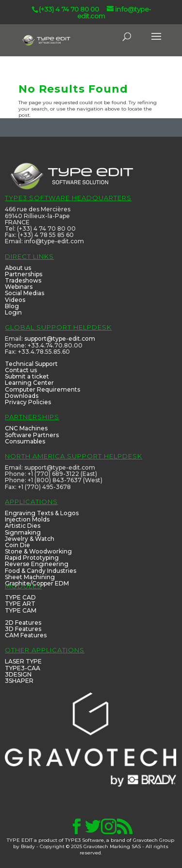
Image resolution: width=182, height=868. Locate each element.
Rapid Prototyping (32, 558)
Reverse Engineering (37, 564)
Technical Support (31, 364)
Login (13, 312)
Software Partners (32, 435)
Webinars (19, 287)
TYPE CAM (21, 610)
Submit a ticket (27, 376)
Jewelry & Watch (30, 539)
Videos (15, 300)
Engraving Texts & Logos (42, 513)
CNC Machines (26, 428)
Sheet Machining (30, 577)
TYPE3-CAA (23, 668)
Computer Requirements (42, 389)
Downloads (22, 396)
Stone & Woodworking (38, 551)
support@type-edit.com (60, 339)
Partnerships (24, 274)
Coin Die (17, 545)
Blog (12, 306)
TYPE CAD (20, 597)
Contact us (21, 370)
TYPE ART (20, 604)
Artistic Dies (23, 526)
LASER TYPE (23, 661)
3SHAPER (19, 681)
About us (18, 268)
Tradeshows (23, 280)
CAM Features (26, 635)
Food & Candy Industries (41, 571)
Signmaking (23, 532)
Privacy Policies (28, 402)
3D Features (23, 629)
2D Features (23, 623)
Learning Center (29, 383)
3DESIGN (18, 674)
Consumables (25, 441)
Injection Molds (27, 519)
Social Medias (25, 293)
